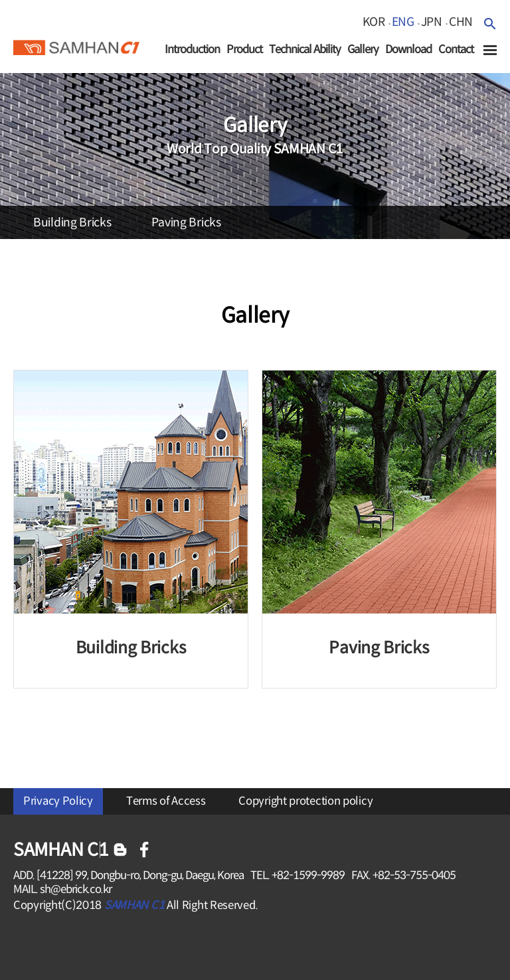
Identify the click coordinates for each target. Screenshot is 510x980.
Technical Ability (305, 49)
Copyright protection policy (305, 801)
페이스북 (144, 850)
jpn (432, 22)
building (72, 222)
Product (244, 49)
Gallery (363, 49)
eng (403, 22)
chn (461, 22)
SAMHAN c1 (76, 46)
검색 (490, 24)
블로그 (120, 850)
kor (374, 22)
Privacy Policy (58, 801)
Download (408, 49)
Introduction (192, 49)
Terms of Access (166, 801)
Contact (456, 49)
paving (186, 222)
